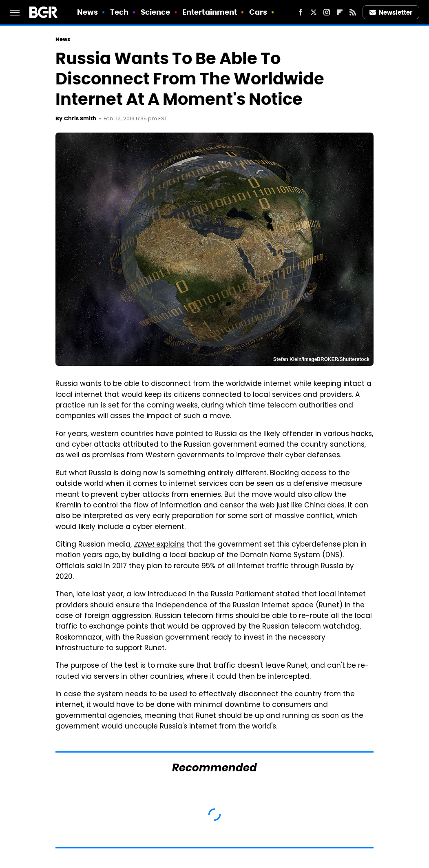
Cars (258, 12)
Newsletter (391, 12)
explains (159, 545)
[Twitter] (314, 12)
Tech (119, 12)
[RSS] (353, 12)
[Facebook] (301, 12)
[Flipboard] (340, 12)
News (87, 12)
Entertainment (210, 12)
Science (156, 12)
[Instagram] (327, 12)
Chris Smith (80, 118)
